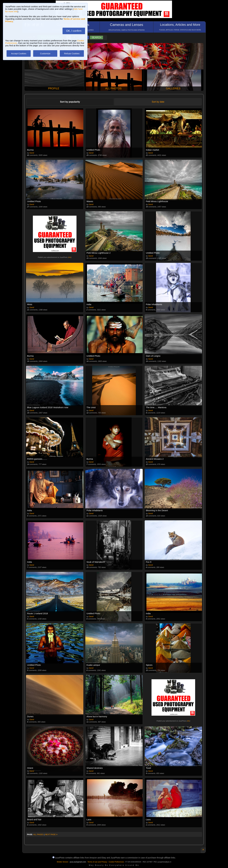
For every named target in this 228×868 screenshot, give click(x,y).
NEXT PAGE (51, 834)
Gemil (32, 153)
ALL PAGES (38, 834)
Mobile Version (63, 862)
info (70, 257)
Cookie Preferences (116, 862)
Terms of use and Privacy (97, 862)
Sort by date (158, 102)
